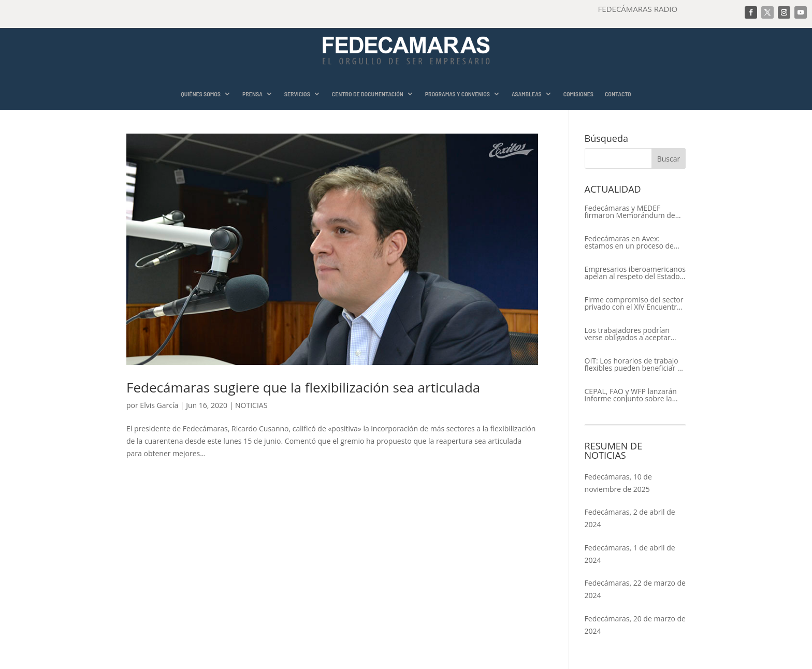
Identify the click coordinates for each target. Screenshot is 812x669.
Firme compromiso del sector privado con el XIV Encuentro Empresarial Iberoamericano (634, 303)
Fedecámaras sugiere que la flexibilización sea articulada (303, 387)
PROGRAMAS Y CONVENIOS (458, 94)
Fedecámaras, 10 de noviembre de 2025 (618, 483)
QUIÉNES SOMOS (201, 94)
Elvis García (159, 405)
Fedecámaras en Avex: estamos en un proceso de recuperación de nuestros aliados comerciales (629, 242)
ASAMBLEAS (527, 94)
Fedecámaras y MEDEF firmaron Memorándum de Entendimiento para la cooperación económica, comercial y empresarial (630, 212)
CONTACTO (618, 94)
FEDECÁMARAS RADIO (638, 9)
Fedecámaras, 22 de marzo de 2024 (635, 589)
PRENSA (252, 94)
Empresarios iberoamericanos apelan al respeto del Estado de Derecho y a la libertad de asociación (635, 273)
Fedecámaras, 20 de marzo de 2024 (635, 625)
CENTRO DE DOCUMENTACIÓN (368, 94)
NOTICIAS (251, 405)
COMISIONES (578, 94)
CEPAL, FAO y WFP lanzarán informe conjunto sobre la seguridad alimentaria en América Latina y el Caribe (631, 395)
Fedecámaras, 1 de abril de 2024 (630, 554)
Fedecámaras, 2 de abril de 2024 (630, 518)
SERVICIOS (297, 94)
